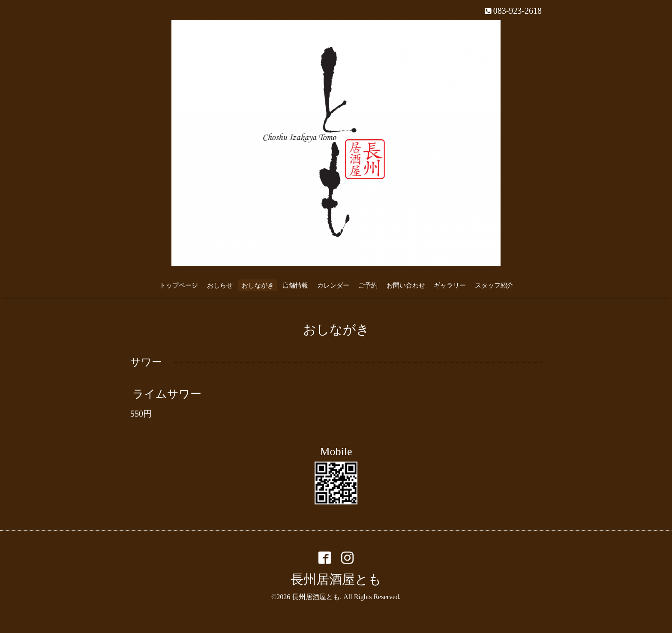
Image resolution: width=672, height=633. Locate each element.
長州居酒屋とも (336, 579)
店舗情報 (295, 285)
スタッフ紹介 (494, 285)
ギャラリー (450, 285)
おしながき (258, 285)
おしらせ (220, 285)
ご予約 (368, 285)
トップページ (179, 285)
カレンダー (333, 285)
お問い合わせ (406, 285)
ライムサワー (167, 394)
